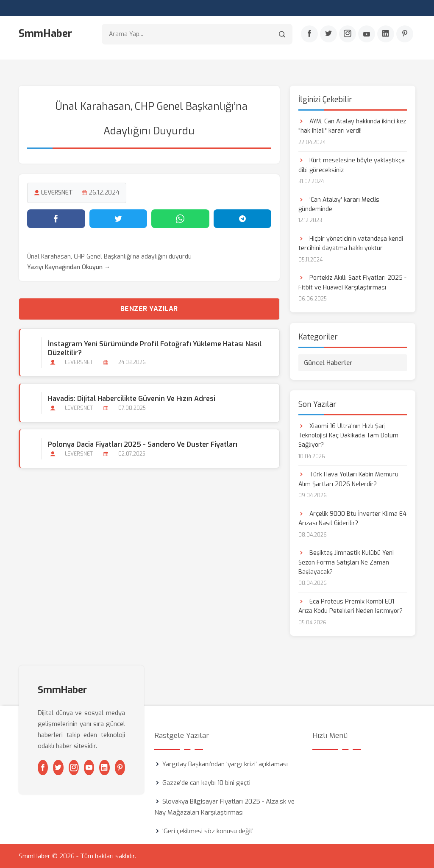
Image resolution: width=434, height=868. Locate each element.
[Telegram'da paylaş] (243, 218)
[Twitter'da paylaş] (118, 218)
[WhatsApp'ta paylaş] (180, 218)
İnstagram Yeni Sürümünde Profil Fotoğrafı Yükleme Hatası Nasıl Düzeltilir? (155, 348)
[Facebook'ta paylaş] (56, 218)
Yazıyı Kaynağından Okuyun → (69, 267)
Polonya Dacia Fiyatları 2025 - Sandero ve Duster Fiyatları (143, 444)
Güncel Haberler (328, 362)
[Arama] (282, 34)
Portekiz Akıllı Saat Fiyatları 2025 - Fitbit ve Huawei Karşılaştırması (352, 282)
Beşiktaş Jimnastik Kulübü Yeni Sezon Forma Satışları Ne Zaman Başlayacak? (346, 562)
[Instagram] (348, 34)
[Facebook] (309, 34)
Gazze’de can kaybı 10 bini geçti (206, 783)
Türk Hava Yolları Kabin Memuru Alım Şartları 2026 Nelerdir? (348, 479)
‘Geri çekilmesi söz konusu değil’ (208, 831)
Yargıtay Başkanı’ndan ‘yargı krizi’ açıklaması (225, 764)
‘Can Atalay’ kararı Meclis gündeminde (339, 204)
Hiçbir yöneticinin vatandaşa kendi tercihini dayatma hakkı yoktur (351, 243)
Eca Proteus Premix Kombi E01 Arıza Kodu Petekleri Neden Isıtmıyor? (351, 606)
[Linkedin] (386, 34)
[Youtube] (367, 34)
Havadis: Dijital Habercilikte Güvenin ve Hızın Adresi (132, 398)
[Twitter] (328, 34)
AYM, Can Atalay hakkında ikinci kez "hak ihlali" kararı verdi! (352, 126)
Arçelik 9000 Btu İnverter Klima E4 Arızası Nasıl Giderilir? (352, 518)
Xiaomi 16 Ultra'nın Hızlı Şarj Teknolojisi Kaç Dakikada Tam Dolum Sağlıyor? (348, 435)
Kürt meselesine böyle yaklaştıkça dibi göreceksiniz (352, 165)
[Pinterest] (405, 34)
